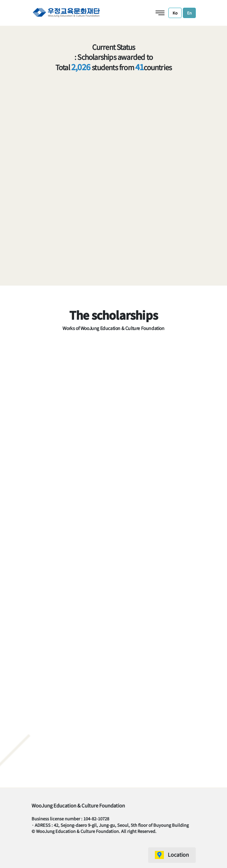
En (189, 13)
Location (178, 854)
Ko (175, 13)
